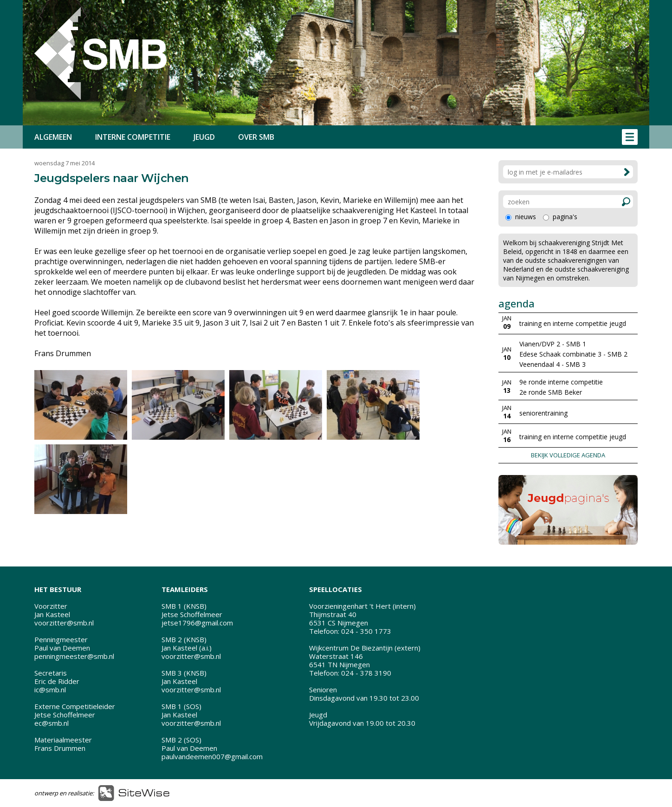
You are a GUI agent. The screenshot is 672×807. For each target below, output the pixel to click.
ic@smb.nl (50, 690)
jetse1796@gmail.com (197, 623)
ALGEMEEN (53, 137)
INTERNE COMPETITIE (133, 137)
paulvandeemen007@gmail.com (212, 756)
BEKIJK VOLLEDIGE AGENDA (568, 455)
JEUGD (204, 137)
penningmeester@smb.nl (74, 656)
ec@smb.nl (52, 723)
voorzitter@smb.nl (64, 623)
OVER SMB (256, 137)
